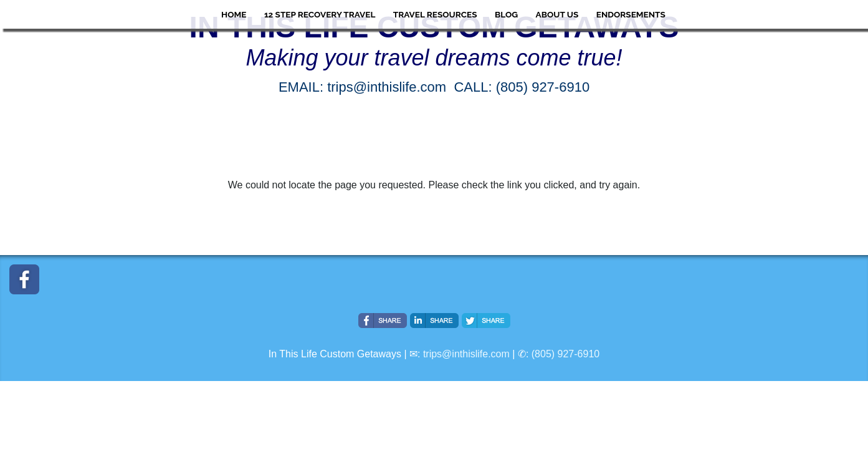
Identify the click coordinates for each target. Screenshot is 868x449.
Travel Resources (435, 14)
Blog (506, 14)
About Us (557, 14)
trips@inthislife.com (466, 354)
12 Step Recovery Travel (320, 14)
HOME (234, 14)
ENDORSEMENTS (631, 14)
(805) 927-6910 (565, 354)
